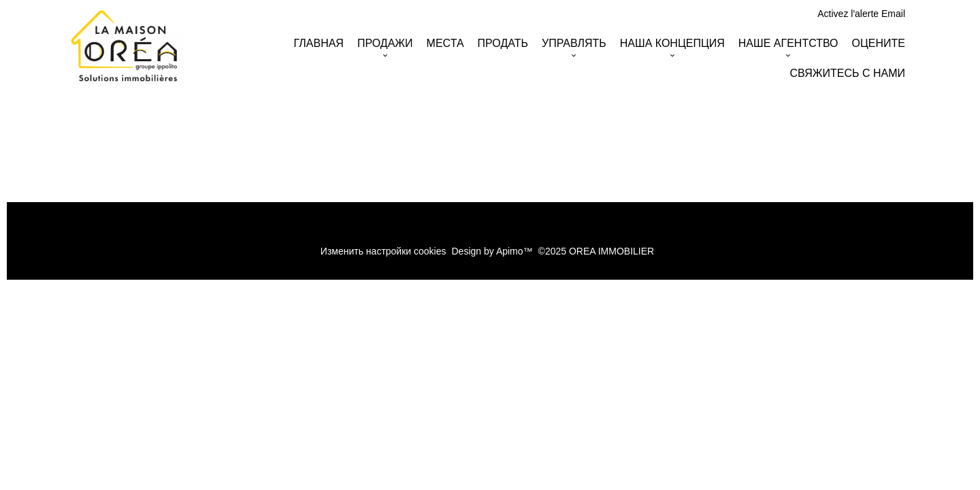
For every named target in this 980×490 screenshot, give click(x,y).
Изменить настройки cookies (383, 251)
